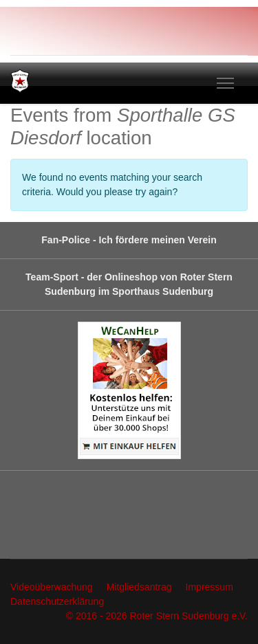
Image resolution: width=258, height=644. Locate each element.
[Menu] (225, 83)
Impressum (209, 587)
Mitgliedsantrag (139, 587)
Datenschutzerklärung (57, 601)
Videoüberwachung (52, 587)
